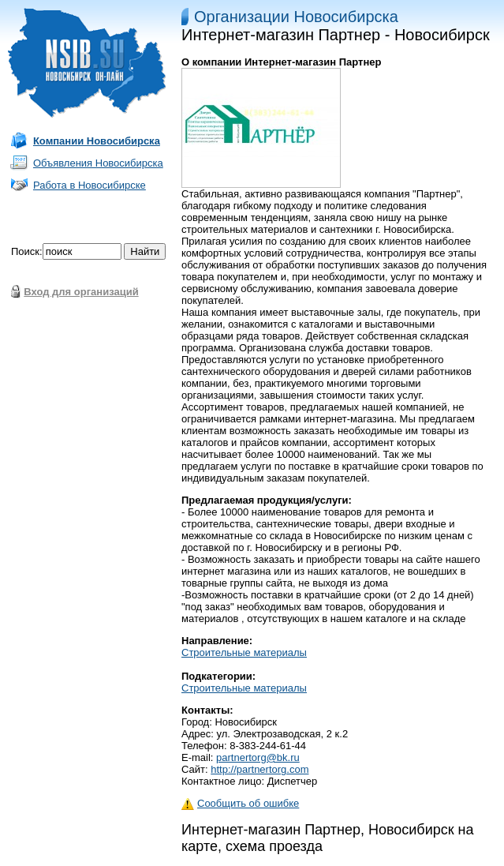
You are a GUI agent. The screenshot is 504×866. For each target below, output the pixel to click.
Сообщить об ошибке (240, 803)
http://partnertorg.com (259, 769)
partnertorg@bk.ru (258, 757)
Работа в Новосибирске (90, 185)
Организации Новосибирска (296, 17)
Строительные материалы (244, 652)
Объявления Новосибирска (98, 163)
